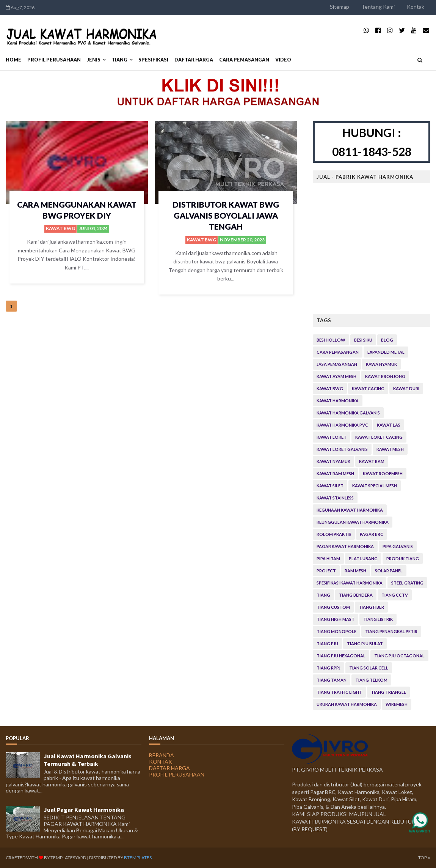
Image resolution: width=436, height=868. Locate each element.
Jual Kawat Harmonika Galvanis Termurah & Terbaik (88, 760)
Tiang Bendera (356, 595)
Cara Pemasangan (338, 352)
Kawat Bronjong (385, 376)
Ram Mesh (355, 571)
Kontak (416, 7)
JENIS (94, 60)
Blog (387, 340)
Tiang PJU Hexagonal (341, 656)
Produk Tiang (403, 558)
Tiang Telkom (371, 680)
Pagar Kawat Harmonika (345, 546)
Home (13, 60)
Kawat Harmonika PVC (342, 425)
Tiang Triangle (388, 692)
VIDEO (283, 60)
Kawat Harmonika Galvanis (348, 413)
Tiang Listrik (378, 619)
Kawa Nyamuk (381, 364)
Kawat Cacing (368, 388)
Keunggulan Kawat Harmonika (353, 522)
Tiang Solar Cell (369, 668)
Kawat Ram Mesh (335, 473)
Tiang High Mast (336, 619)
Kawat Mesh (390, 449)
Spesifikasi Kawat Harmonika (350, 583)
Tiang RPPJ (329, 668)
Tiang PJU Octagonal (399, 656)
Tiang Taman (332, 680)
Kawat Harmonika (338, 401)
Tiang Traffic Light (339, 692)
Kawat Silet (330, 486)
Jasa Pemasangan (337, 364)
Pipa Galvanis (398, 546)
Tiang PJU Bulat (365, 644)
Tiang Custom (333, 607)
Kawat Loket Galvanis (342, 449)
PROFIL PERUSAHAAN (54, 60)
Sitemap (340, 7)
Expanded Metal (386, 352)
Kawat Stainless (335, 498)
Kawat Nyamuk (333, 461)
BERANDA (162, 755)
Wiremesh (397, 704)
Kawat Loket (332, 437)
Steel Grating (407, 583)
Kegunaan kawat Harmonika (350, 510)
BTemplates (138, 858)
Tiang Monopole (336, 631)
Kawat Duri (406, 388)
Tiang (119, 60)
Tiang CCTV (395, 595)
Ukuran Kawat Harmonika (347, 704)
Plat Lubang (363, 558)
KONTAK (161, 762)
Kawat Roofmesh (383, 473)
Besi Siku (363, 340)
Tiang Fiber (371, 607)
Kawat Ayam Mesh (336, 376)
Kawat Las (389, 425)
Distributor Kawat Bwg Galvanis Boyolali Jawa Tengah (226, 216)
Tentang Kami (378, 7)
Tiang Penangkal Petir (391, 631)
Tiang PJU (327, 644)
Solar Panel (389, 571)
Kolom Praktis (334, 534)
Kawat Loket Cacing (379, 437)
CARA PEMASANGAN (244, 60)
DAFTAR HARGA (194, 60)
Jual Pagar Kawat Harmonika (84, 810)
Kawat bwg (60, 228)
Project (326, 571)
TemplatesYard (68, 858)
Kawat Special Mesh (375, 486)
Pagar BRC (372, 534)
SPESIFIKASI (153, 60)
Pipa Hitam (328, 558)
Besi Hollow (331, 340)
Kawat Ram (372, 461)
